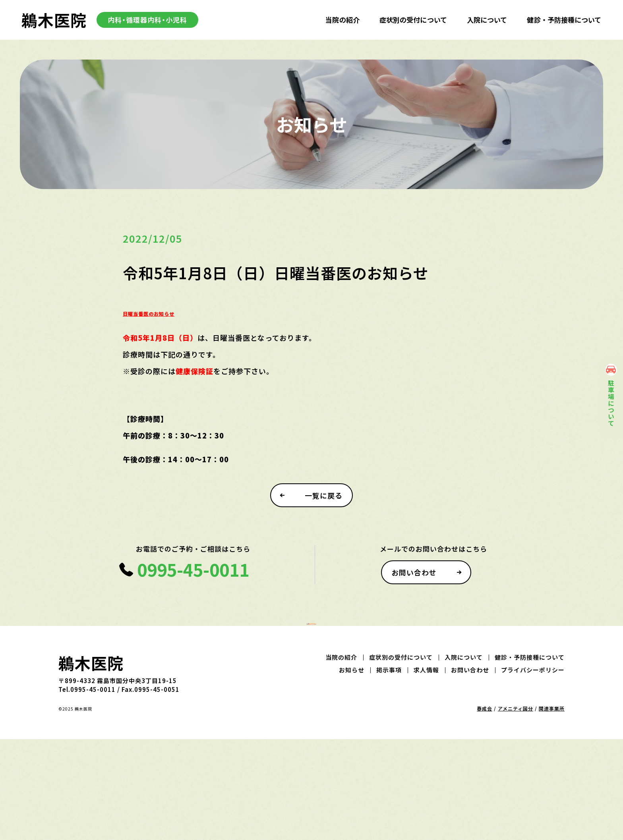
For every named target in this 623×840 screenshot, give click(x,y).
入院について (487, 20)
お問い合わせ (416, 584)
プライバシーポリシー (533, 771)
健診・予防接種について (564, 20)
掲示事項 (389, 771)
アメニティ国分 (516, 809)
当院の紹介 (342, 20)
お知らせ (352, 771)
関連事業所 (552, 809)
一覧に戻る (326, 507)
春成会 (485, 809)
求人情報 (426, 771)
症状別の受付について (413, 20)
